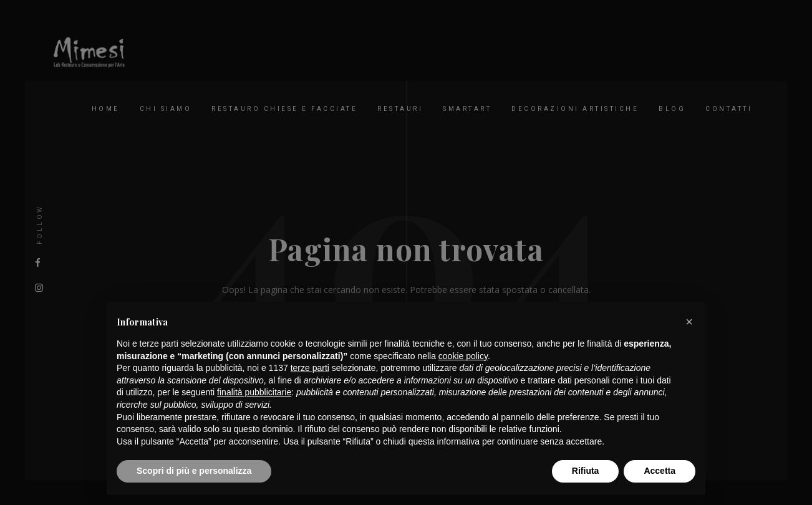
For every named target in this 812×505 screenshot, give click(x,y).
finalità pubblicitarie (254, 392)
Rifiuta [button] (586, 471)
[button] (689, 322)
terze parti (310, 368)
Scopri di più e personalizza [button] (194, 471)
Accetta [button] (660, 471)
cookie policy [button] (463, 356)
